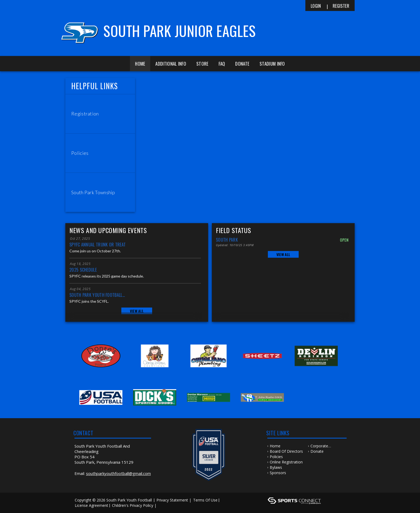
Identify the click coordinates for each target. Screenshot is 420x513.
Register (341, 6)
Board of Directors (286, 451)
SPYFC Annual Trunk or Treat (97, 245)
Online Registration (286, 462)
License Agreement (91, 505)
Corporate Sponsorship (321, 446)
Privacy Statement (172, 500)
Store (202, 64)
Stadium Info (272, 64)
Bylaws (276, 467)
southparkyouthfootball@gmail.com (118, 473)
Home (140, 64)
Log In (165, 505)
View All (137, 311)
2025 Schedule (83, 270)
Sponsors (278, 473)
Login (316, 6)
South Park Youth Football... (97, 295)
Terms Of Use (205, 500)
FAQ (222, 64)
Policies (276, 457)
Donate (242, 64)
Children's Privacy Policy (133, 505)
